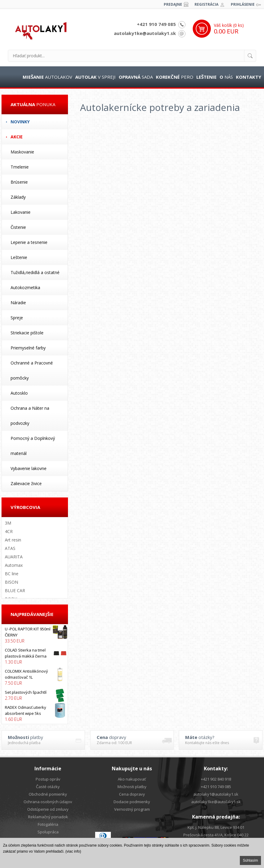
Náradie (18, 303)
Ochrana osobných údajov (48, 802)
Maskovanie (22, 152)
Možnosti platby (132, 787)
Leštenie (19, 257)
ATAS (10, 548)
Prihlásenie (243, 4)
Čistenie (18, 227)
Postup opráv (48, 779)
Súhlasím (250, 860)
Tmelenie (20, 167)
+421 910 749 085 (156, 24)
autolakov (47, 77)
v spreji (95, 77)
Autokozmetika (25, 287)
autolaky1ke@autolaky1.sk (145, 33)
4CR (9, 531)
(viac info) (73, 851)
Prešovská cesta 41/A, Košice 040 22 (216, 835)
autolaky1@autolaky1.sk (216, 794)
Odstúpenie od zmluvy (48, 809)
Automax (14, 565)
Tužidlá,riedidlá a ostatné (35, 272)
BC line (12, 574)
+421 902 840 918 (216, 779)
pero (175, 77)
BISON (11, 582)
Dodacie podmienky (132, 802)
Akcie (17, 137)
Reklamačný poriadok (48, 817)
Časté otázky (48, 787)
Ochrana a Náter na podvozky (30, 416)
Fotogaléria (48, 824)
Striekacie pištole (27, 333)
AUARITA (14, 557)
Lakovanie (21, 212)
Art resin (13, 540)
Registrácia (206, 4)
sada (136, 77)
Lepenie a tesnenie (29, 242)
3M (8, 523)
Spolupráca (48, 832)
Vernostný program (132, 809)
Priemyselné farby (28, 348)
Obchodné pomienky (48, 794)
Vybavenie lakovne (29, 468)
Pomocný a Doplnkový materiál (33, 446)
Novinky (20, 122)
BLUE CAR (15, 590)
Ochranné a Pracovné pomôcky (32, 370)
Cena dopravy (132, 794)
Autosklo (19, 393)
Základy (18, 197)
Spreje (17, 318)
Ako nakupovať (132, 779)
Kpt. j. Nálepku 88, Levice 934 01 (216, 827)
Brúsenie (19, 182)
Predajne (173, 4)
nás (226, 77)
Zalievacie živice (26, 483)
